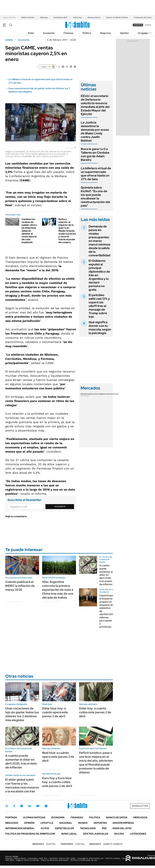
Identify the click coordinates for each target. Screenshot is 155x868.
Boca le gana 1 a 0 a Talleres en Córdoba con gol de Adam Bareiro (95, 154)
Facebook (14, 806)
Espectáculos (64, 828)
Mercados (140, 817)
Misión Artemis (28, 17)
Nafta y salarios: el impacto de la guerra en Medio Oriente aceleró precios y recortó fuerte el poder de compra (67, 231)
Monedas (85, 394)
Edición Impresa (123, 823)
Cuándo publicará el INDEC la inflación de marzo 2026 (20, 586)
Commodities (103, 394)
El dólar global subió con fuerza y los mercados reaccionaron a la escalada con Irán (22, 785)
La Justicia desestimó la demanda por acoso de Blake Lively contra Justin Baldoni (95, 131)
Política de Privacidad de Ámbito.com (30, 834)
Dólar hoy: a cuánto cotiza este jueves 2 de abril (95, 712)
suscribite (138, 25)
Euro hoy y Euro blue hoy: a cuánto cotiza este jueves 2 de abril (57, 782)
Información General (20, 828)
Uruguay (143, 33)
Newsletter (148, 33)
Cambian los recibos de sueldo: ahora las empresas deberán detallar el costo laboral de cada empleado (29, 231)
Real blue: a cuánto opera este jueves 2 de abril (58, 757)
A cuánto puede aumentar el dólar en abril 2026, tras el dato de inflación (106, 575)
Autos (45, 828)
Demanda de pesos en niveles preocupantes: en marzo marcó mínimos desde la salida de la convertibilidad (99, 241)
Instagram (22, 806)
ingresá (148, 25)
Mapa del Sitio (122, 828)
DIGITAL (44, 844)
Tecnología (88, 828)
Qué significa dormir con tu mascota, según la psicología (100, 328)
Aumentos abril (60, 17)
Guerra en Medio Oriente (117, 17)
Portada (11, 817)
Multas (119, 834)
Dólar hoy (77, 17)
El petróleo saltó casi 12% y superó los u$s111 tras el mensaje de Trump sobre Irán (99, 306)
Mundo (83, 823)
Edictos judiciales (96, 834)
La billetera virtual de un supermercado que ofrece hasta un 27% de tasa (96, 174)
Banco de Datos (117, 817)
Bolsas (93, 394)
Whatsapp (46, 806)
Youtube (38, 806)
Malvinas (44, 17)
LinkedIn (30, 806)
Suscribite (60, 507)
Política (87, 33)
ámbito (9, 40)
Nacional (66, 823)
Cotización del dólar (143, 17)
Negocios (105, 33)
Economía (49, 33)
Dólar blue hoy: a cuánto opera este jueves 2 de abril (55, 712)
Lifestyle (47, 823)
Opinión (124, 33)
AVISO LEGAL (69, 834)
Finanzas (68, 33)
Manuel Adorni (94, 17)
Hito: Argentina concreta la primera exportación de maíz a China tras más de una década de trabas (58, 590)
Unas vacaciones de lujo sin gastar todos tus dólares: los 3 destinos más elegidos (22, 714)
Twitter (7, 806)
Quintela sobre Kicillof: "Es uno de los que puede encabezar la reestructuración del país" (95, 197)
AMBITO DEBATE (106, 844)
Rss (104, 828)
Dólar (31, 33)
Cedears (114, 394)
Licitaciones (138, 834)
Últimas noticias (34, 817)
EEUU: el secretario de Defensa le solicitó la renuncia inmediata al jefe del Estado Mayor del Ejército (95, 105)
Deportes (100, 823)
